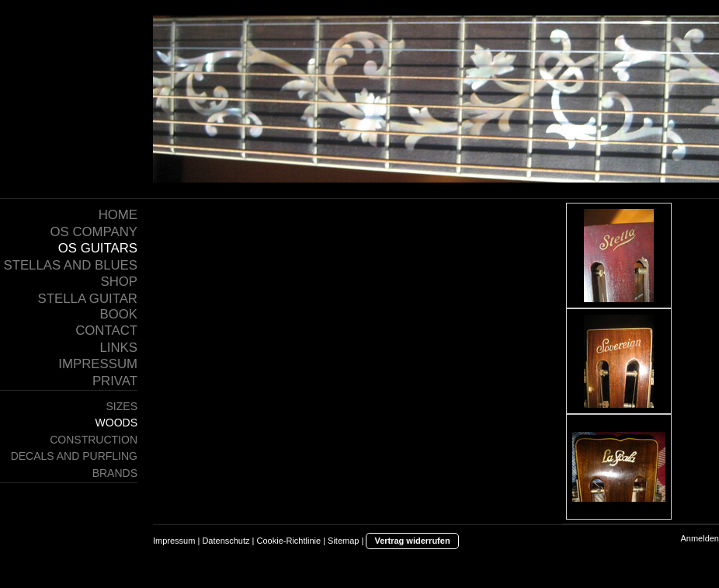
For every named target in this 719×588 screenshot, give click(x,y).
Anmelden (700, 538)
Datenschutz (226, 541)
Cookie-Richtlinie (289, 541)
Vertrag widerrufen (412, 541)
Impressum (174, 541)
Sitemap (343, 541)
